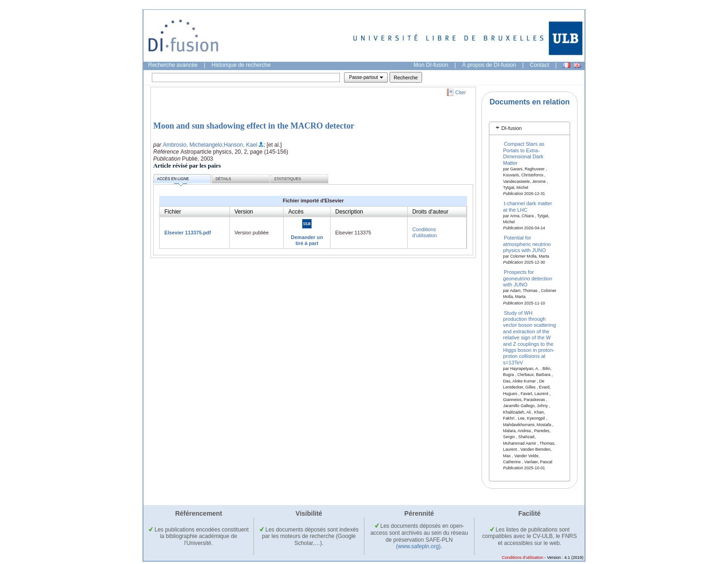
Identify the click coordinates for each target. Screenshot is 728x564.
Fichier (173, 212)
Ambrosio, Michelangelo (193, 145)
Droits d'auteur (430, 212)
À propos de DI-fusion (489, 65)
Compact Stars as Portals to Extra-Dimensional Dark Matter (524, 153)
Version (244, 212)
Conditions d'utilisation (425, 232)
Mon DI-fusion (431, 65)
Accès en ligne (173, 180)
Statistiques (287, 179)
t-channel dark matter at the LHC (528, 206)
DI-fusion (512, 128)
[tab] (530, 128)
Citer (461, 92)
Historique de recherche (241, 65)
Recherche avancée (173, 65)
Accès (296, 212)
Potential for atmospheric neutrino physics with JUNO (527, 244)
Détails (223, 179)
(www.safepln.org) (418, 546)
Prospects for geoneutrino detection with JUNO (528, 278)
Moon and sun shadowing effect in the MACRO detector (254, 126)
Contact (539, 65)
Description (349, 212)
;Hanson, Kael (240, 145)
